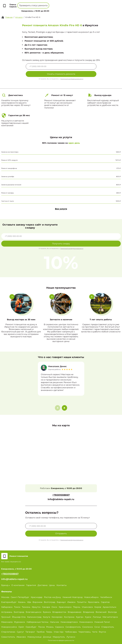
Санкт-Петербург (20, 597)
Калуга (46, 617)
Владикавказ (75, 612)
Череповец (85, 632)
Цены (60, 10)
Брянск (47, 612)
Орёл (21, 627)
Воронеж (37, 602)
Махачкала (7, 622)
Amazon (19, 17)
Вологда (112, 612)
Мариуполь (59, 637)
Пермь (77, 607)
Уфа (29, 602)
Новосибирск (91, 597)
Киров (98, 607)
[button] (64, 408)
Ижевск (71, 602)
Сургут (20, 632)
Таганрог (30, 632)
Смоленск (88, 627)
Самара (46, 607)
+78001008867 (53, 4)
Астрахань (7, 612)
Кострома (69, 617)
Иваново (21, 637)
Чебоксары (71, 632)
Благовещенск (34, 612)
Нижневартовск (69, 622)
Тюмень (26, 607)
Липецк (97, 617)
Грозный (6, 617)
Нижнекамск (86, 622)
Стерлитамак (8, 632)
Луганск (71, 637)
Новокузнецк (35, 637)
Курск (88, 617)
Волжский (101, 612)
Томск (17, 607)
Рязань (50, 627)
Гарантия (31, 585)
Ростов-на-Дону (53, 597)
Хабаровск (7, 607)
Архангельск (110, 607)
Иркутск (36, 607)
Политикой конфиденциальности (72, 79)
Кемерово (57, 617)
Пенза (41, 627)
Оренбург (31, 627)
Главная (9, 17)
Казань (22, 602)
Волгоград (50, 602)
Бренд (37, 10)
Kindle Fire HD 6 (33, 17)
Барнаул (61, 602)
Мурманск (19, 622)
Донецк (47, 637)
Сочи (97, 627)
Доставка (43, 585)
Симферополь (73, 627)
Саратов (105, 602)
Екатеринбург (9, 602)
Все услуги (61, 209)
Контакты (68, 10)
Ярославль (94, 602)
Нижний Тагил (102, 622)
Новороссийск (9, 627)
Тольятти (82, 602)
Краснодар (37, 597)
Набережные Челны (38, 622)
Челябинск (106, 597)
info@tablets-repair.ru (61, 499)
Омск (54, 607)
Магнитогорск (110, 617)
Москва (5, 597)
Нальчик (55, 622)
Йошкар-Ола (19, 617)
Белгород (19, 612)
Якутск (102, 632)
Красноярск (65, 607)
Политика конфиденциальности (61, 640)
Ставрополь (108, 627)
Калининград (34, 617)
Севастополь (8, 637)
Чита (95, 632)
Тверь (49, 632)
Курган (80, 617)
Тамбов (41, 632)
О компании (49, 10)
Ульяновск (87, 607)
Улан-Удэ (59, 632)
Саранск (60, 627)
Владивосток (59, 612)
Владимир (89, 612)
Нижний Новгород (73, 597)
